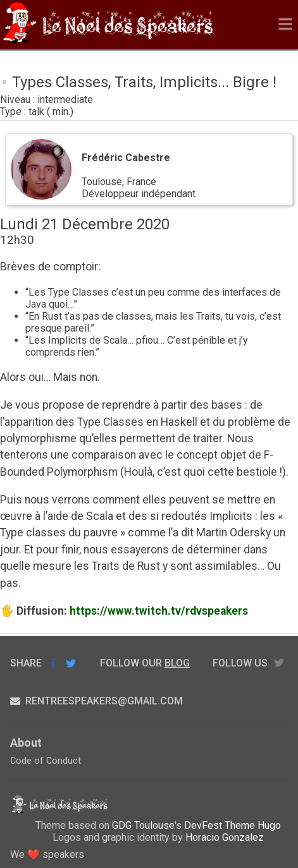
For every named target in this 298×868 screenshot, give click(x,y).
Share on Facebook (53, 663)
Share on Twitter (71, 663)
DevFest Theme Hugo (233, 825)
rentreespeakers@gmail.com (96, 701)
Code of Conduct (46, 761)
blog (177, 663)
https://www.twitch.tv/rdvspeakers (159, 611)
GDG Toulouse (143, 825)
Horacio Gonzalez (225, 837)
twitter (279, 663)
